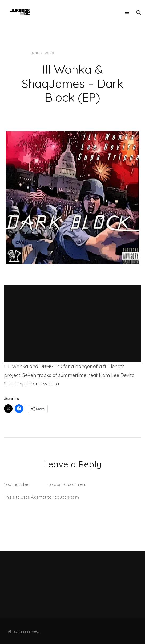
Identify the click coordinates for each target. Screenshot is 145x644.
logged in (38, 484)
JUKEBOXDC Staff (76, 53)
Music (105, 53)
